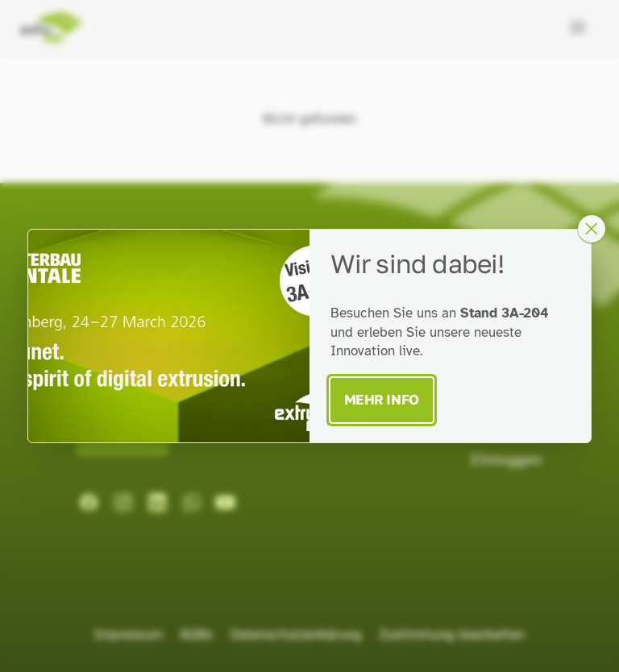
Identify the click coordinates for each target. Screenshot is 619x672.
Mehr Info (382, 399)
